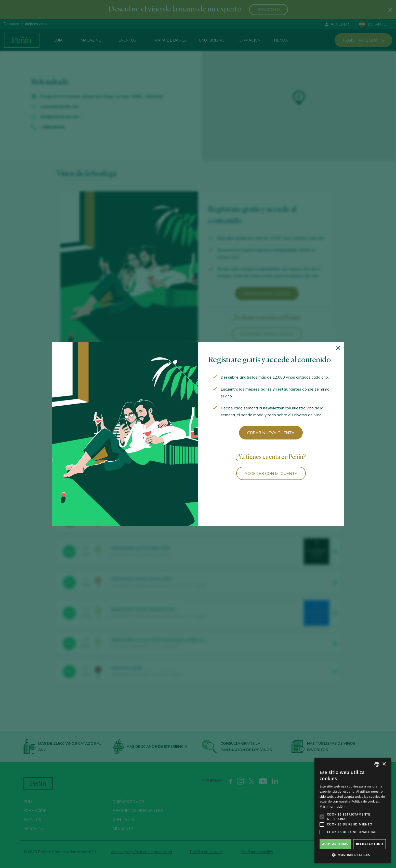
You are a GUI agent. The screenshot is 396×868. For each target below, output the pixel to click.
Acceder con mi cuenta (271, 473)
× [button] (384, 764)
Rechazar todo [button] (369, 844)
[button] (353, 855)
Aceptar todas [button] (335, 844)
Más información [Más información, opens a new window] (332, 806)
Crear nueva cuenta (271, 433)
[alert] (353, 810)
